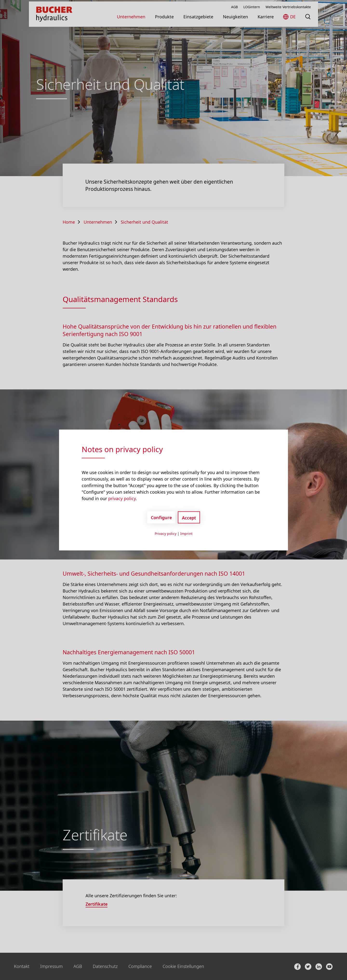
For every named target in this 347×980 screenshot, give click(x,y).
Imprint (186, 534)
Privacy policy (166, 534)
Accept (189, 518)
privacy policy (122, 498)
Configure (161, 517)
